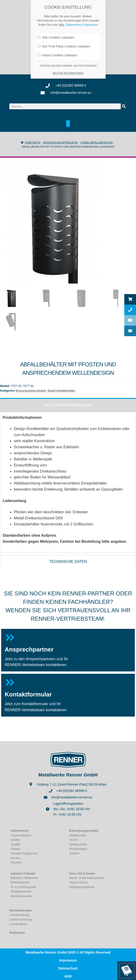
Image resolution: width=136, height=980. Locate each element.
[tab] (68, 405)
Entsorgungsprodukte (60, 142)
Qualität (15, 844)
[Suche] (124, 106)
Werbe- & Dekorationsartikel (87, 878)
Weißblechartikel (21, 892)
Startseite (33, 142)
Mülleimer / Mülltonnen (24, 878)
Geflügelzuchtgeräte (82, 887)
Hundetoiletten (78, 849)
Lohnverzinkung (19, 915)
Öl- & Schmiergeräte (23, 887)
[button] (68, 124)
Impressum (68, 960)
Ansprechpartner (29, 649)
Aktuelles (16, 863)
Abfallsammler (78, 844)
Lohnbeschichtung (21, 920)
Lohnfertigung (18, 924)
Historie (15, 849)
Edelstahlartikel (20, 882)
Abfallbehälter (78, 835)
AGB (68, 976)
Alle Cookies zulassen (56, 34)
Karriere (16, 858)
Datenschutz (68, 968)
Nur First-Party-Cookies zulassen (64, 43)
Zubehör (75, 853)
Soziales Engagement (24, 853)
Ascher (74, 840)
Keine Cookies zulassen (57, 52)
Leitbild (15, 840)
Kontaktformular (28, 694)
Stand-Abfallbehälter (97, 142)
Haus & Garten (79, 882)
